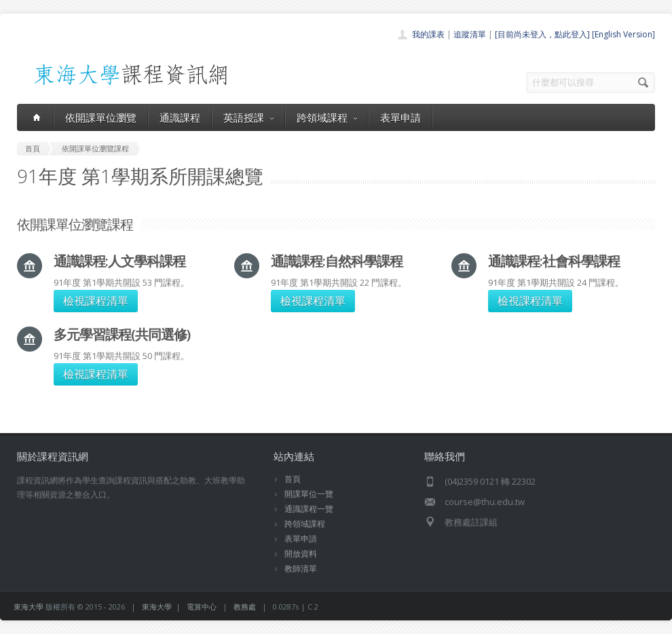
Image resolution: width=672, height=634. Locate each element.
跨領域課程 (327, 117)
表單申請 (400, 117)
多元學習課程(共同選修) (122, 334)
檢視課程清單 (96, 301)
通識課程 (180, 117)
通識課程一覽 (309, 509)
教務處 (245, 607)
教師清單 (301, 568)
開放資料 (301, 554)
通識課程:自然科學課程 (337, 261)
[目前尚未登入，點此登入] (542, 34)
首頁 (293, 479)
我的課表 (428, 34)
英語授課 (248, 117)
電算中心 (202, 607)
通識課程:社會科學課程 (554, 261)
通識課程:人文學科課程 (119, 261)
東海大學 (29, 607)
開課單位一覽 (309, 494)
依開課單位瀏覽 (101, 117)
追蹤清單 (470, 34)
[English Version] (623, 34)
